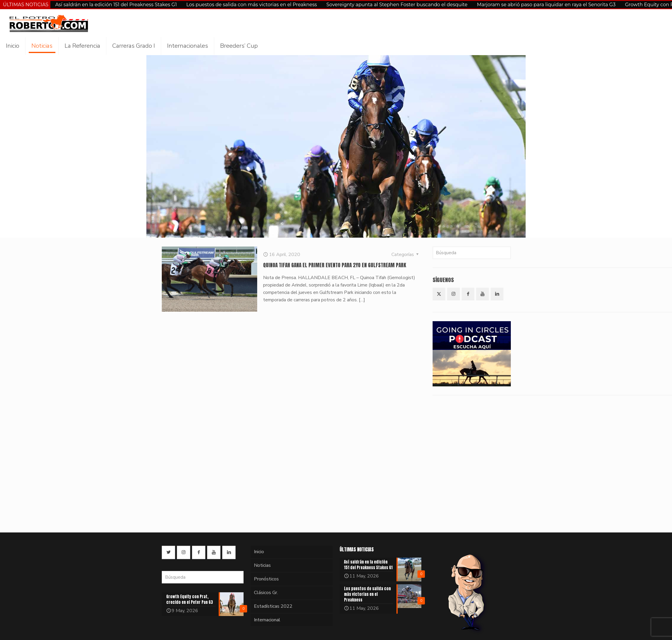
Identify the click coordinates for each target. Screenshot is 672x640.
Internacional (267, 620)
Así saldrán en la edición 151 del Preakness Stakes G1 (116, 5)
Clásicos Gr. (266, 593)
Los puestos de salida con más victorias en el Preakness (252, 5)
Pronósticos (266, 579)
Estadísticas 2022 (273, 606)
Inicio (259, 552)
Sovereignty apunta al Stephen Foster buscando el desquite (397, 5)
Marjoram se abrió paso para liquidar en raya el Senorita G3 (546, 5)
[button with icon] (439, 294)
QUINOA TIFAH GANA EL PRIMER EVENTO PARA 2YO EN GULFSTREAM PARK (335, 265)
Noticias (262, 565)
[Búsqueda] (472, 253)
